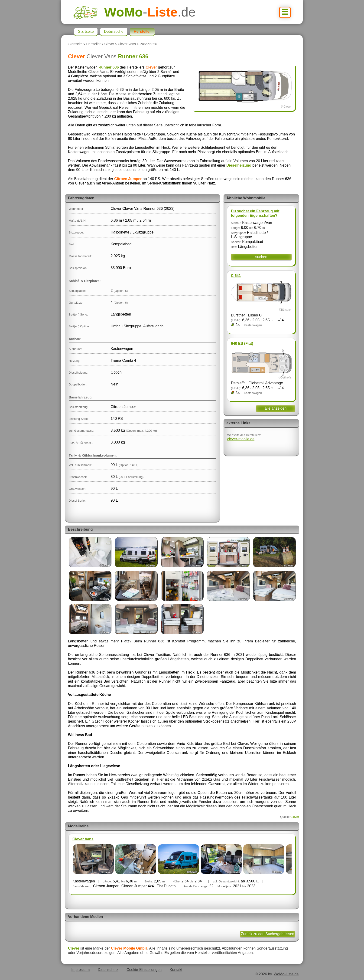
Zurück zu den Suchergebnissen (268, 934)
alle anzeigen (276, 408)
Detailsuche (114, 31)
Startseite (75, 44)
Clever (109, 44)
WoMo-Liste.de (286, 974)
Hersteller (94, 44)
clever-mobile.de (241, 439)
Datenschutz (108, 970)
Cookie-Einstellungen (144, 970)
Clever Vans (127, 44)
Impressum (80, 970)
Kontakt (176, 970)
